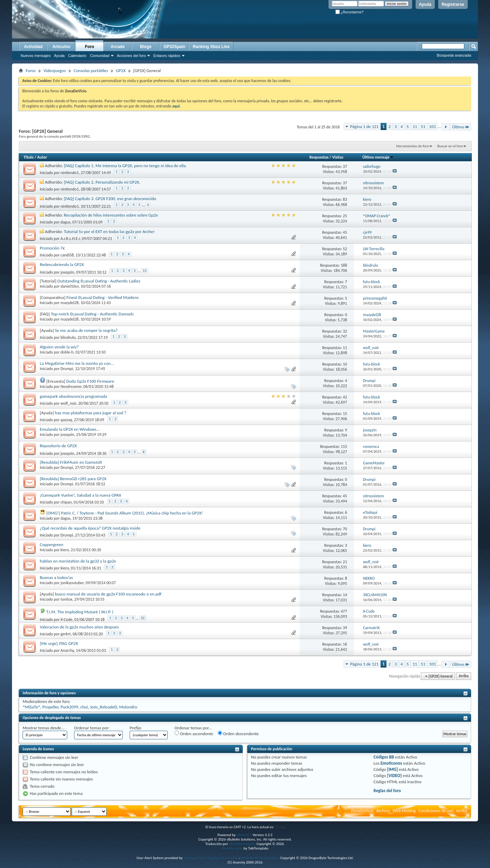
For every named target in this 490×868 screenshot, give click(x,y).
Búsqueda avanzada (454, 55)
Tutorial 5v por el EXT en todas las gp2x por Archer (109, 232)
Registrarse (453, 4)
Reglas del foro (387, 791)
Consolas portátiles (91, 71)
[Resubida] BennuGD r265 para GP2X (73, 479)
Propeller (51, 707)
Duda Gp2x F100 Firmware (90, 381)
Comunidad (100, 56)
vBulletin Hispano (242, 844)
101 (433, 126)
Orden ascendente (194, 733)
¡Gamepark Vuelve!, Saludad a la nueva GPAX (80, 495)
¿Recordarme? (349, 12)
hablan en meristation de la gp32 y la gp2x (78, 561)
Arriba (464, 676)
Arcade (118, 47)
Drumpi (67, 369)
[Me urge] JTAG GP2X (59, 643)
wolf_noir (69, 403)
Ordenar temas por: (92, 728)
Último (461, 127)
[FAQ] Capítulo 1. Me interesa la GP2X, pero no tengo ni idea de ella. (125, 166)
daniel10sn (70, 286)
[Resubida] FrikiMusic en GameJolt (71, 462)
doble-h (67, 352)
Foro (90, 47)
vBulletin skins (232, 848)
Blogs (146, 47)
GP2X (121, 71)
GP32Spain (174, 47)
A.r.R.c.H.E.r (70, 239)
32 (143, 618)
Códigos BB (384, 757)
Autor (42, 157)
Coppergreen (52, 545)
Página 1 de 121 (364, 126)
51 (423, 126)
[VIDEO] (395, 776)
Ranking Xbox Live (211, 47)
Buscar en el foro (450, 146)
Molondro (128, 707)
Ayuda (425, 4)
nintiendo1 (70, 173)
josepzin (68, 272)
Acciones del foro (131, 56)
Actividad (33, 47)
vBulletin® (244, 835)
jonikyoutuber (72, 583)
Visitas (338, 157)
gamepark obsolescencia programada (73, 396)
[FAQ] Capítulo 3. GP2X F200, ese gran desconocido (110, 199)
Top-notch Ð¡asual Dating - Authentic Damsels (92, 314)
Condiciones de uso (436, 811)
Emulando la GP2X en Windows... (70, 429)
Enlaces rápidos (167, 56)
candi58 (67, 255)
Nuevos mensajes (35, 56)
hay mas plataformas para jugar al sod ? (91, 413)
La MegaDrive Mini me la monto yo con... (77, 363)
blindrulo (68, 337)
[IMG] (393, 769)
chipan (66, 502)
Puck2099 (69, 707)
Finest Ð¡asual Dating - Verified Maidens (103, 297)
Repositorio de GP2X (58, 446)
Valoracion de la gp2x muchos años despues (79, 627)
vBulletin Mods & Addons (260, 858)
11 (415, 126)
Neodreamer (71, 386)
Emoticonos (391, 763)
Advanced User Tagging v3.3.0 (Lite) (211, 858)
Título (29, 157)
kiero (65, 550)
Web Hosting (404, 811)
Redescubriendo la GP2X (62, 264)
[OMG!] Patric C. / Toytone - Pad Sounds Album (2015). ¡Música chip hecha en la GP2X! (124, 513)
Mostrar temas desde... (44, 728)
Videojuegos (55, 71)
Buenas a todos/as (56, 577)
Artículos (61, 47)
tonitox (67, 599)
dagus (66, 222)
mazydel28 (70, 303)
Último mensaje (378, 157)
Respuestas (319, 157)
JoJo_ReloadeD (104, 707)
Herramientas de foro (413, 146)
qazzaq (66, 420)
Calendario (77, 56)
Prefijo (135, 728)
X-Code (67, 619)
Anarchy (67, 650)
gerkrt (66, 634)
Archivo (383, 811)
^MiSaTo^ (31, 707)
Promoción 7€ (52, 248)
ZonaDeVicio (362, 811)
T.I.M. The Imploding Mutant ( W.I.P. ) (80, 612)
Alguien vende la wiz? (59, 347)
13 (145, 271)
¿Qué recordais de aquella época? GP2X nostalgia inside (90, 528)
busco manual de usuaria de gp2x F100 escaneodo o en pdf (108, 594)
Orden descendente (238, 733)
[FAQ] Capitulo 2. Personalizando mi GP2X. (102, 182)
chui (84, 707)
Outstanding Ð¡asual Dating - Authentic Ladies (99, 281)
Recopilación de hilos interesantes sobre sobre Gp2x (111, 215)
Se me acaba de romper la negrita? (86, 330)
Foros (31, 71)
